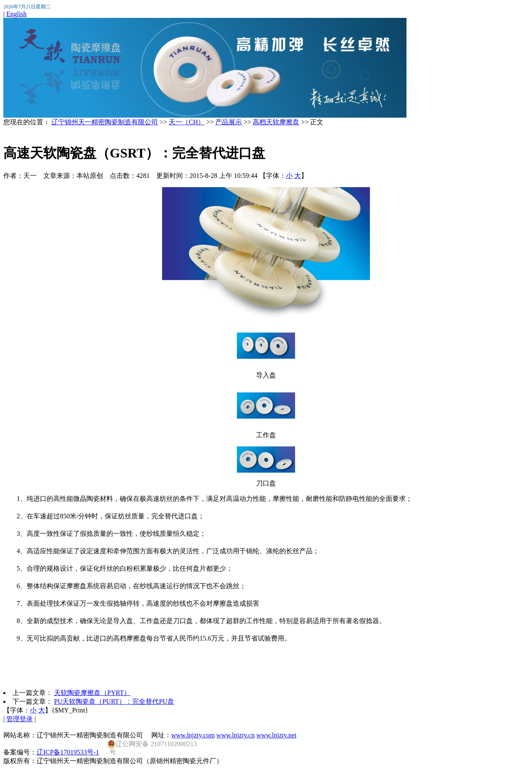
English (16, 14)
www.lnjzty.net (277, 735)
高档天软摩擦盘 (276, 122)
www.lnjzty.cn (236, 735)
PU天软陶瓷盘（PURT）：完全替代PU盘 (114, 701)
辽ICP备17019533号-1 (68, 752)
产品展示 (229, 122)
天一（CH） (187, 122)
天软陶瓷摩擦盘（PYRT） (92, 693)
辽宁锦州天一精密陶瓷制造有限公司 (105, 122)
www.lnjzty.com (193, 735)
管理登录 (20, 719)
